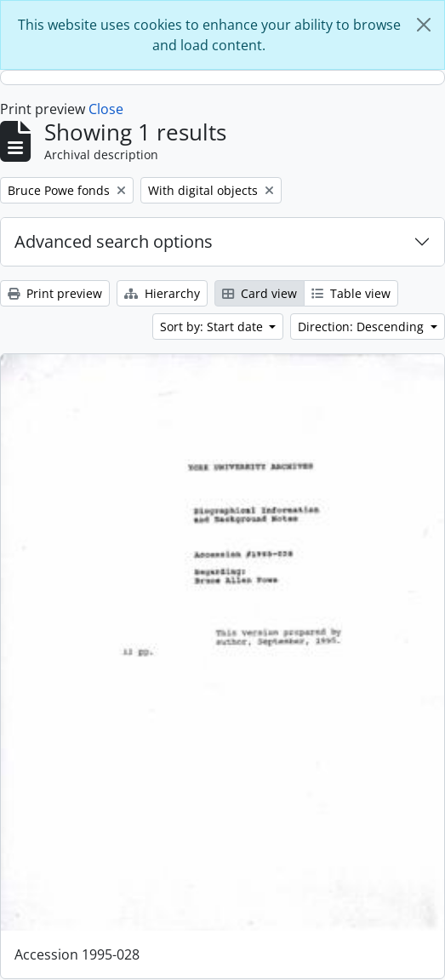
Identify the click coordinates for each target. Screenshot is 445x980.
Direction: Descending (362, 327)
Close (106, 109)
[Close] (424, 25)
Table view (351, 293)
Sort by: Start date (213, 327)
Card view (260, 293)
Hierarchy (162, 293)
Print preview (55, 293)
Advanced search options (114, 241)
